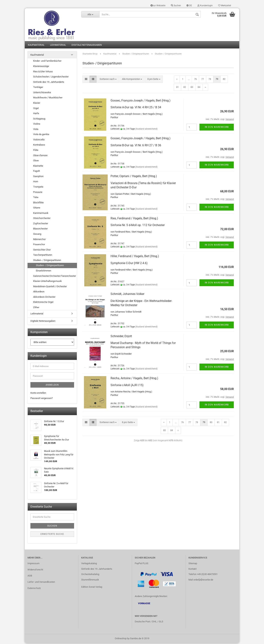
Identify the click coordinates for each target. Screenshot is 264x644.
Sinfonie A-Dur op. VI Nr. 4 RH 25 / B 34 (136, 108)
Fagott (36, 172)
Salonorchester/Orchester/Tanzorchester (55, 276)
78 (210, 80)
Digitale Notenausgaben (87, 45)
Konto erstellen (38, 394)
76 (195, 80)
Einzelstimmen (44, 271)
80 (224, 80)
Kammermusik (41, 214)
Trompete (38, 187)
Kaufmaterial (36, 45)
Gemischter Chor (42, 250)
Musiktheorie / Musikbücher (48, 98)
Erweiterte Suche (52, 535)
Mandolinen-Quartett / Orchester (50, 287)
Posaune (38, 193)
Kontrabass (39, 145)
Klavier (37, 103)
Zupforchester (41, 224)
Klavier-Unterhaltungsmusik (47, 282)
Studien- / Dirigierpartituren (47, 261)
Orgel (36, 109)
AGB (30, 576)
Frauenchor (39, 245)
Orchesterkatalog (90, 575)
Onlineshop (121, 639)
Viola (36, 130)
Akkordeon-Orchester (44, 297)
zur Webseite (158, 6)
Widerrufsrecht (35, 570)
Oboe (36, 161)
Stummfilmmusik (90, 580)
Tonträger (38, 88)
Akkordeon (39, 292)
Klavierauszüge (41, 67)
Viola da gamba (41, 135)
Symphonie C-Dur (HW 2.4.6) (129, 264)
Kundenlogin (205, 6)
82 (185, 88)
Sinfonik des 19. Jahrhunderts (49, 82)
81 (177, 88)
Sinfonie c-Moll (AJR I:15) (127, 386)
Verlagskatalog (89, 564)
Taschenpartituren (43, 256)
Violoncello (39, 140)
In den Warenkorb (217, 128)
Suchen (176, 6)
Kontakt (192, 569)
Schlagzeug (39, 119)
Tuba (36, 198)
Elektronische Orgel (43, 303)
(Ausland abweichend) (146, 130)
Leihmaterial (58, 45)
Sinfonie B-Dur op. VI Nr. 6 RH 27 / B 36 (136, 146)
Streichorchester (42, 219)
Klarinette (38, 166)
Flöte (36, 151)
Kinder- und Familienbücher (47, 62)
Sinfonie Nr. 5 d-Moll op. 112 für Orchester (138, 226)
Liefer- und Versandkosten (41, 583)
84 (199, 88)
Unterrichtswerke (42, 93)
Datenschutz (34, 589)
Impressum (33, 564)
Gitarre (37, 208)
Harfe (36, 114)
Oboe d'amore (40, 156)
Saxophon (38, 177)
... (189, 80)
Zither (36, 308)
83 (192, 88)
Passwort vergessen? (42, 399)
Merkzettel (225, 6)
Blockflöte (38, 203)
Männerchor (39, 240)
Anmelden (52, 386)
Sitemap (193, 564)
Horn (36, 182)
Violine (37, 125)
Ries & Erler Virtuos (43, 72)
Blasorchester (40, 229)
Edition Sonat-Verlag (92, 588)
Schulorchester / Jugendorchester (51, 77)
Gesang (37, 234)
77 (203, 80)
